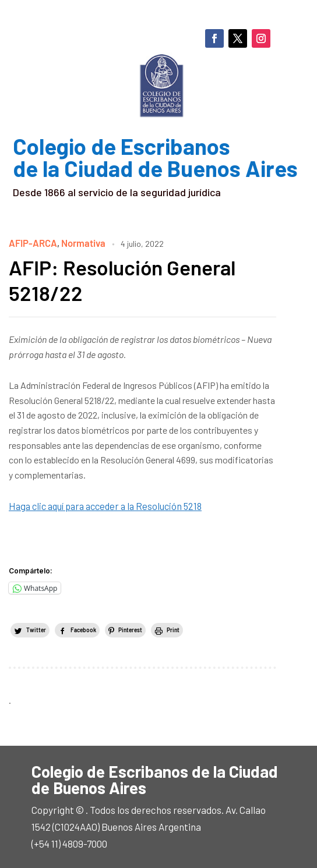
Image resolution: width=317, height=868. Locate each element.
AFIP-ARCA (32, 242)
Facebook (83, 628)
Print (173, 628)
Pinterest (130, 628)
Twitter (36, 628)
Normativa (80, 242)
